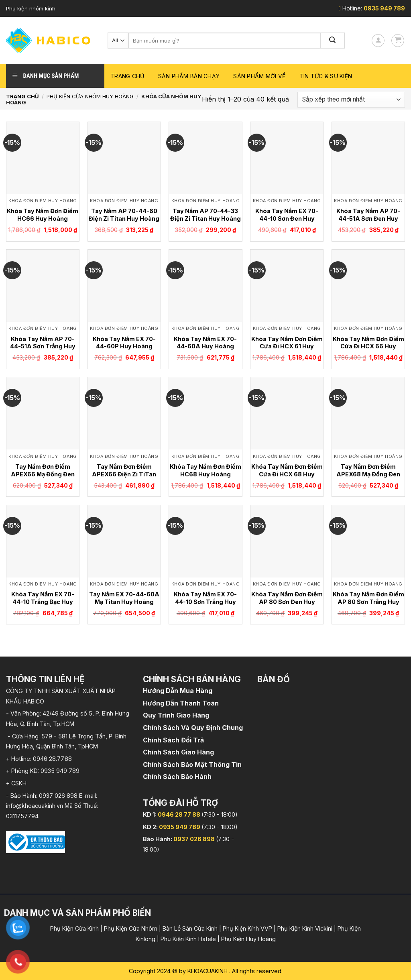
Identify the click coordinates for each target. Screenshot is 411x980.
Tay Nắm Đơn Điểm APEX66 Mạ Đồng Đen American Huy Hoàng (43, 474)
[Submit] (333, 41)
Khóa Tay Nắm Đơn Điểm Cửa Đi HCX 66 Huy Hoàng (368, 346)
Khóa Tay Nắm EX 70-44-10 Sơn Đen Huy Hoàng (287, 218)
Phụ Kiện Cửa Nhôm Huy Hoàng (90, 96)
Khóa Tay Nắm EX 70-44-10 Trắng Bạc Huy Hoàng (43, 602)
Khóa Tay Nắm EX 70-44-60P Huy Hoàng (124, 343)
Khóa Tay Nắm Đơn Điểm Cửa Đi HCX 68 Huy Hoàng (287, 474)
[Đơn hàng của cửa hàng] (351, 100)
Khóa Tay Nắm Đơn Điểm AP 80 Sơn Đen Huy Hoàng (287, 602)
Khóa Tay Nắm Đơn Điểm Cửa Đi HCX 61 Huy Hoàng (287, 346)
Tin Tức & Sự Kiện (326, 76)
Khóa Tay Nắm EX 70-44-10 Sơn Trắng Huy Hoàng (205, 602)
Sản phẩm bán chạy (189, 76)
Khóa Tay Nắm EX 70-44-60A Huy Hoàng (205, 343)
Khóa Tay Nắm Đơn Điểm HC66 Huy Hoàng (43, 215)
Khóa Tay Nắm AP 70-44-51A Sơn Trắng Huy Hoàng (43, 346)
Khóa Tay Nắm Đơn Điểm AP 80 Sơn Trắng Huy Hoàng (368, 602)
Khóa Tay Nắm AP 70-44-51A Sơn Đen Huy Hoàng (368, 218)
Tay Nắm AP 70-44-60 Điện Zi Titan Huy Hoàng (124, 215)
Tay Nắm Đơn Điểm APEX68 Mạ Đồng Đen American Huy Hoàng (368, 474)
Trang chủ (127, 76)
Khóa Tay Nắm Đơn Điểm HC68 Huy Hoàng (205, 470)
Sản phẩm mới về (259, 76)
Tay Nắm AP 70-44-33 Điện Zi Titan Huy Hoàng (205, 215)
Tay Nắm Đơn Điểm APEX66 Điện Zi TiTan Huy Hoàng (124, 474)
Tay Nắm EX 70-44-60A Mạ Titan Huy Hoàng (124, 598)
